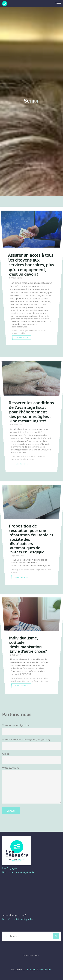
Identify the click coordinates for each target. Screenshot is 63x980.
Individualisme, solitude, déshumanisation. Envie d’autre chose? (28, 645)
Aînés (16, 331)
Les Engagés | (10, 868)
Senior (43, 331)
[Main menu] (58, 4)
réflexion (17, 681)
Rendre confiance (32, 681)
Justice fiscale (19, 459)
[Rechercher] (56, 936)
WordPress (45, 970)
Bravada (31, 970)
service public (19, 333)
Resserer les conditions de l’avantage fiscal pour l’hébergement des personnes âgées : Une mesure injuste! (31, 412)
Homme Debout (42, 678)
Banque (24, 331)
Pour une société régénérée (18, 872)
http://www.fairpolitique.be (18, 919)
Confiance (18, 678)
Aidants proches (21, 456)
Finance (34, 331)
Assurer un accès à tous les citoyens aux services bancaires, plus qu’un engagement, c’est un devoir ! (31, 264)
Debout (29, 678)
